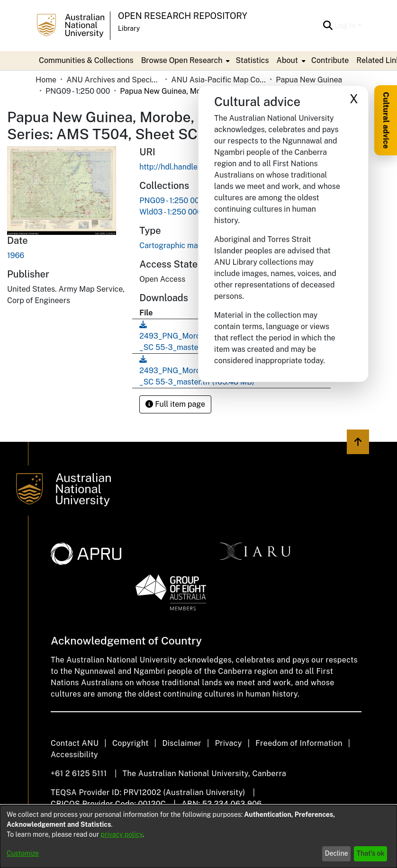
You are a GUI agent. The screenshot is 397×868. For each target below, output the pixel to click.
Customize (23, 853)
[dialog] (198, 837)
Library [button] (129, 28)
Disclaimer (182, 743)
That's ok (371, 853)
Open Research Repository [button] (183, 16)
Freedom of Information (299, 743)
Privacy (229, 743)
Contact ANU (75, 743)
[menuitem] (185, 61)
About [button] (287, 60)
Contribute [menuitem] (330, 60)
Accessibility (74, 755)
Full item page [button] (175, 404)
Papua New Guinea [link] (309, 80)
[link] (171, 201)
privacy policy (122, 834)
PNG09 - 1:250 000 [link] (78, 91)
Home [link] (46, 80)
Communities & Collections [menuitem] (86, 60)
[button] (328, 26)
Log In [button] (346, 25)
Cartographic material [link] (178, 246)
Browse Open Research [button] (182, 60)
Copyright (131, 743)
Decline (337, 853)
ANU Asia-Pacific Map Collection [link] (218, 80)
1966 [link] (16, 255)
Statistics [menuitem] (252, 60)
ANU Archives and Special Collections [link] (114, 80)
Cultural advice (386, 120)
